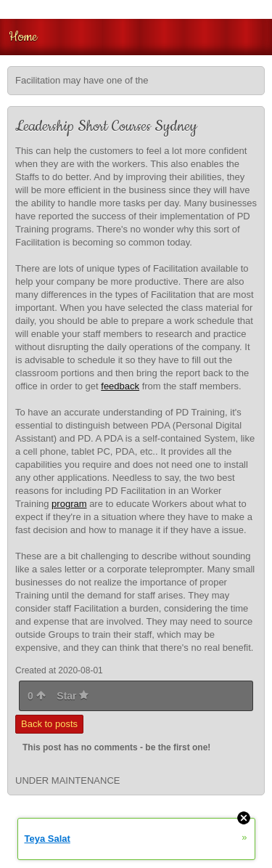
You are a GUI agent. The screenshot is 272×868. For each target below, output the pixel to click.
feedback (120, 386)
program (69, 504)
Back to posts (49, 724)
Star (73, 696)
